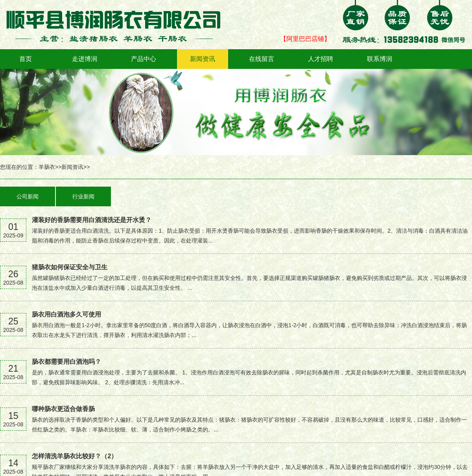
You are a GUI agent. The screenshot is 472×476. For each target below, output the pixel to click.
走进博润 (85, 59)
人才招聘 (321, 59)
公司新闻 (28, 196)
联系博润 (380, 59)
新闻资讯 (203, 59)
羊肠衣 (47, 167)
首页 (26, 59)
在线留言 (262, 59)
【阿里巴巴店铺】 (305, 39)
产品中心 (144, 59)
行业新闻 (83, 196)
